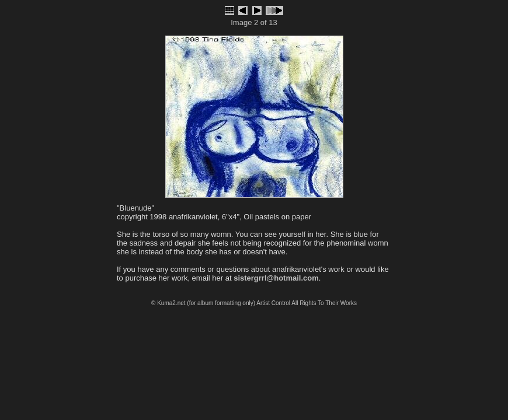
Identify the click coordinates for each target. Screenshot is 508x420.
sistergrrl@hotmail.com (276, 278)
